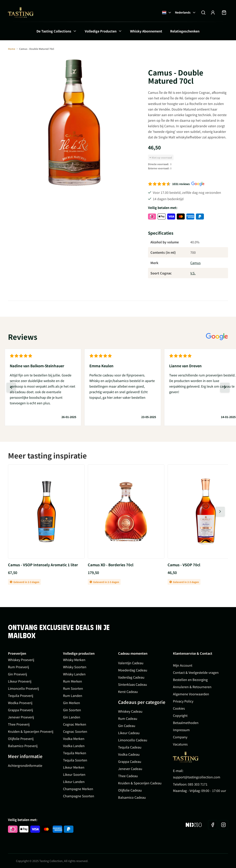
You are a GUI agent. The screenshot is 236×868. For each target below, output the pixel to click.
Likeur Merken (74, 767)
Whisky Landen (74, 674)
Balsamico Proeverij (23, 746)
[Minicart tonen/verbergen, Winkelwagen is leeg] (224, 13)
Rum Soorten (73, 688)
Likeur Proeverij (20, 681)
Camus (195, 263)
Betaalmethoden (186, 723)
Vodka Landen (74, 746)
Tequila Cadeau (130, 747)
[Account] (213, 13)
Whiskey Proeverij (21, 660)
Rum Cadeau (128, 718)
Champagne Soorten (79, 796)
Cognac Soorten (75, 731)
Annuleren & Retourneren (192, 687)
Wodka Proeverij (20, 703)
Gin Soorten (72, 710)
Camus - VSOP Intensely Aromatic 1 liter (43, 565)
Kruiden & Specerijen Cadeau (140, 783)
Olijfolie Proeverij (21, 739)
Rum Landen (73, 696)
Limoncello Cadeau (133, 740)
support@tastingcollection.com (197, 777)
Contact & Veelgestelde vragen (196, 672)
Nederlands (186, 12)
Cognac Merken (75, 724)
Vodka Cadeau (129, 754)
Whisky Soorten (75, 667)
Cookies (179, 708)
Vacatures (180, 744)
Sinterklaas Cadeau (133, 684)
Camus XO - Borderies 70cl (111, 565)
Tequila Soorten (75, 760)
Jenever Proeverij (21, 717)
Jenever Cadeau (130, 769)
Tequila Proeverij (21, 696)
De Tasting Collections (54, 31)
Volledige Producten (101, 31)
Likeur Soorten (74, 774)
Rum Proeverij (18, 667)
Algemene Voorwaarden (191, 694)
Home (12, 49)
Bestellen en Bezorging (190, 680)
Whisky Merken (74, 660)
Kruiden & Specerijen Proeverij (31, 731)
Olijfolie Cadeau (130, 790)
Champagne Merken (78, 789)
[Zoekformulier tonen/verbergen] (203, 13)
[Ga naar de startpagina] (21, 12)
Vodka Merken (74, 739)
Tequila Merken (75, 753)
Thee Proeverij (19, 724)
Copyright (180, 715)
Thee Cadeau (128, 776)
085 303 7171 (198, 784)
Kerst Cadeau (128, 692)
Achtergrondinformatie (25, 765)
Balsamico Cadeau (132, 797)
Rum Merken (73, 681)
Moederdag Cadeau (133, 670)
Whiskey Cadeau (130, 711)
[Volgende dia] (225, 387)
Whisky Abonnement (146, 31)
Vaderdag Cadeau (131, 677)
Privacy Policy (183, 701)
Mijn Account (183, 665)
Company (180, 737)
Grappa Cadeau (130, 761)
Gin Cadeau (127, 726)
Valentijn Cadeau (131, 663)
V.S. (193, 273)
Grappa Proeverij (20, 710)
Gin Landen (72, 717)
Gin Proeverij (17, 674)
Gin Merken (72, 703)
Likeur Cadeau (129, 733)
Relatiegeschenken (185, 31)
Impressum (181, 730)
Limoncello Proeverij (23, 688)
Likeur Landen (74, 782)
